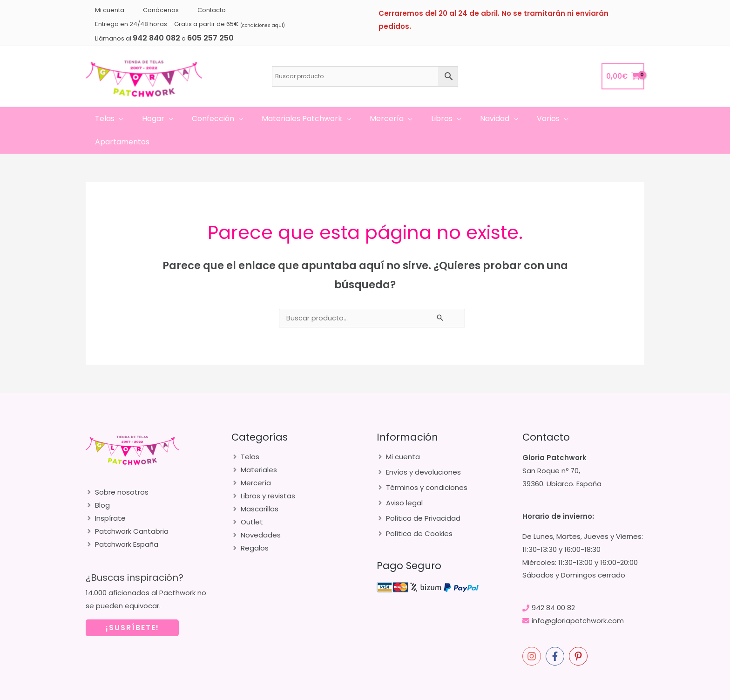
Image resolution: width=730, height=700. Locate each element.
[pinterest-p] (580, 633)
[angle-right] (117, 469)
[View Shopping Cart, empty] (623, 77)
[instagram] (533, 633)
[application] (131, 119)
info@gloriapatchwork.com (578, 597)
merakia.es (573, 691)
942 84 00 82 (553, 584)
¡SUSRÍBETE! (132, 604)
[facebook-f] (556, 633)
